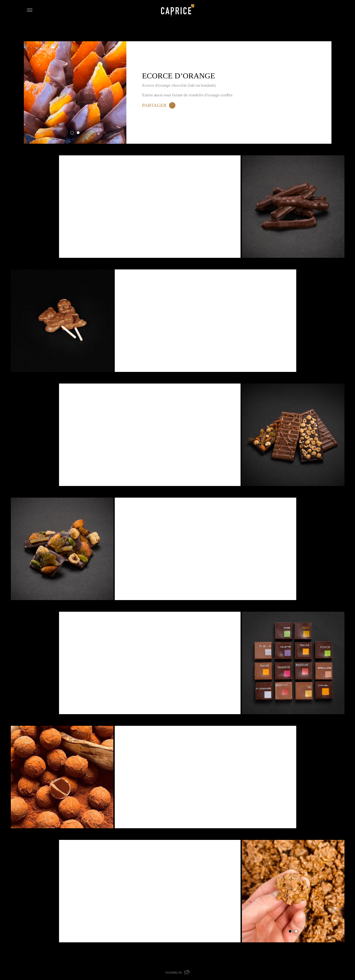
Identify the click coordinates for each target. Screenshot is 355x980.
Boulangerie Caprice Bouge (178, 10)
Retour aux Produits (50, 36)
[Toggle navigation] (30, 10)
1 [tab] (72, 133)
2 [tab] (78, 133)
